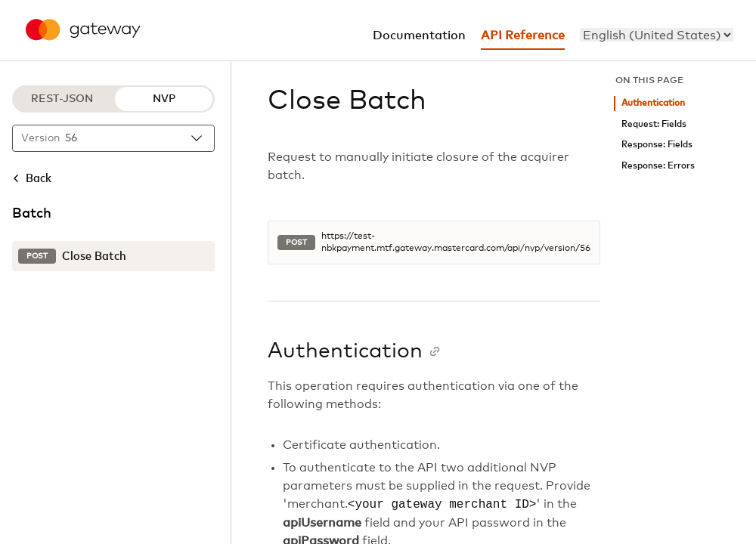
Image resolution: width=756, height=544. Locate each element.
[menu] (657, 35)
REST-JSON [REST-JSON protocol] (62, 99)
